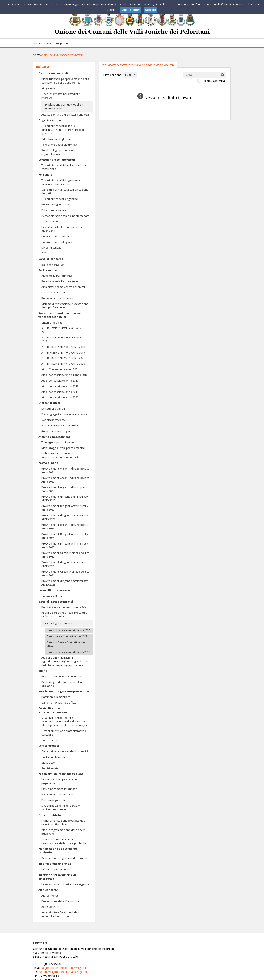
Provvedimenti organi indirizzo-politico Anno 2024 (65, 527)
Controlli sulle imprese (54, 590)
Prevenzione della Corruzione (60, 901)
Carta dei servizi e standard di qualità (65, 751)
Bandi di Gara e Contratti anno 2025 (64, 607)
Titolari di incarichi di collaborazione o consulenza (65, 167)
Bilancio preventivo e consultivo (61, 676)
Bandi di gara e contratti (56, 602)
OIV (44, 253)
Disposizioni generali (53, 73)
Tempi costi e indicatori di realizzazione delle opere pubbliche (64, 841)
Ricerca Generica (214, 81)
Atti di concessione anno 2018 (60, 386)
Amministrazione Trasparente (52, 43)
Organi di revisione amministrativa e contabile (64, 733)
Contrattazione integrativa (58, 242)
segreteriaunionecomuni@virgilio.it (130, 952)
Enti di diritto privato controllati (60, 425)
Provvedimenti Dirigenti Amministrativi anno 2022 (65, 508)
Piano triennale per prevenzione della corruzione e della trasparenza (65, 81)
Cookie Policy (222, 976)
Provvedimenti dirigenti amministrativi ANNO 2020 (65, 498)
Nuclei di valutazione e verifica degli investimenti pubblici (64, 822)
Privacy (205, 976)
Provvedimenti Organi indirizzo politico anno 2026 (65, 573)
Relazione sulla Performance (60, 281)
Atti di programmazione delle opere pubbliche (64, 832)
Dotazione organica (54, 210)
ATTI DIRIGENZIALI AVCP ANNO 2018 (63, 347)
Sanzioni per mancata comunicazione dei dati (65, 191)
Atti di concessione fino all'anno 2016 (64, 375)
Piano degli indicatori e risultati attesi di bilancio (64, 684)
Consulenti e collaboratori (57, 160)
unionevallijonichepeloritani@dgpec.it (130, 956)
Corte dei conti (50, 740)
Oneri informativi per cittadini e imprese (61, 96)
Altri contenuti (49, 890)
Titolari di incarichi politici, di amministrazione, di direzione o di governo (63, 129)
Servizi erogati (49, 746)
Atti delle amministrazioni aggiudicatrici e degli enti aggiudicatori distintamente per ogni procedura (65, 661)
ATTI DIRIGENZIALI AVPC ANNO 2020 (63, 364)
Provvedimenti (48, 463)
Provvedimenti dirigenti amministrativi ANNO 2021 (65, 517)
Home (44, 55)
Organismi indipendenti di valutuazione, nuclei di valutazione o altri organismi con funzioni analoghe (65, 721)
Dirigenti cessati (51, 248)
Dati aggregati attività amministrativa (64, 414)
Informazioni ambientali (55, 864)
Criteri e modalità (52, 323)
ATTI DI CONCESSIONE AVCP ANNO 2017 (62, 339)
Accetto (151, 10)
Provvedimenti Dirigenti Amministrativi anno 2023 (65, 545)
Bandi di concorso (51, 259)
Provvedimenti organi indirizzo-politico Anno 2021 (65, 470)
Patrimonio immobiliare (56, 697)
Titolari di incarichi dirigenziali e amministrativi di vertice (61, 182)
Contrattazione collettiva (57, 236)
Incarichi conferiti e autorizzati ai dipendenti (62, 229)
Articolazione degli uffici (56, 139)
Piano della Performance (57, 276)
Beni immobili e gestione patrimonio (64, 691)
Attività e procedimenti (55, 437)
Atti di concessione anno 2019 (60, 392)
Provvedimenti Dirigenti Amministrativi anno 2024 (65, 536)
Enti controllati (49, 403)
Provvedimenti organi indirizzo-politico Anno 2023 (65, 489)
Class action (49, 763)
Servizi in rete (50, 768)
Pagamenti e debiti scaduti (58, 794)
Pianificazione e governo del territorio (58, 851)
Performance (47, 270)
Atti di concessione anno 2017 (60, 381)
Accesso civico (50, 907)
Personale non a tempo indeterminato (65, 216)
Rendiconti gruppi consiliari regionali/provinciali (58, 152)
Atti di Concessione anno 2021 (60, 369)
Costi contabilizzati (53, 757)
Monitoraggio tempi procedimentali (63, 448)
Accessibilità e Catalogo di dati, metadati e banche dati (61, 914)
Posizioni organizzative (56, 204)
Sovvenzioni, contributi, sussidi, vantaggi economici (61, 315)
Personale (45, 174)
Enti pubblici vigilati (53, 409)
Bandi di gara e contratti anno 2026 (68, 652)
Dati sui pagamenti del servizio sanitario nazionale (61, 807)
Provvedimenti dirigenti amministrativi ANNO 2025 (65, 564)
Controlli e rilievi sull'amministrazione (53, 710)
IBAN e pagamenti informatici (59, 789)
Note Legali (191, 976)
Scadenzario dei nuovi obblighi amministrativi (64, 106)
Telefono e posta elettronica (59, 145)
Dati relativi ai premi (54, 292)
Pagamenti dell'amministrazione (61, 774)
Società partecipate (54, 420)
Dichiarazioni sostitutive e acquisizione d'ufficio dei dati (60, 455)
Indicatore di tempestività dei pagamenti (60, 781)
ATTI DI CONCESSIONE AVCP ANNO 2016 (62, 330)
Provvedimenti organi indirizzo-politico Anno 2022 (65, 480)
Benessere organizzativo (57, 298)
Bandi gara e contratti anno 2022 (67, 636)
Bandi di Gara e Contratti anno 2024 (66, 644)
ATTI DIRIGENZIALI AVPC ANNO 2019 (63, 352)
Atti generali (49, 88)
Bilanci (43, 671)
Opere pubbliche (50, 815)
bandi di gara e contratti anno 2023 (68, 630)
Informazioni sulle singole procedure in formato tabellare (64, 615)
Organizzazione (50, 120)
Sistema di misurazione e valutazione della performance (65, 306)
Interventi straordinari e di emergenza (57, 877)
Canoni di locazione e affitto (59, 702)
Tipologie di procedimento (58, 442)
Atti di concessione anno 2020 (60, 397)
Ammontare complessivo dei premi (63, 287)
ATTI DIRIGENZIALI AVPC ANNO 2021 (63, 358)
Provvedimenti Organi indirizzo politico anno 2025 (65, 555)
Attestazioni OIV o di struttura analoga (65, 115)
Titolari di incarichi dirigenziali (60, 199)
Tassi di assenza (52, 221)
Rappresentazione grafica (58, 431)
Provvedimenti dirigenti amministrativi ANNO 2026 (65, 583)
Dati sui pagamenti (53, 800)
